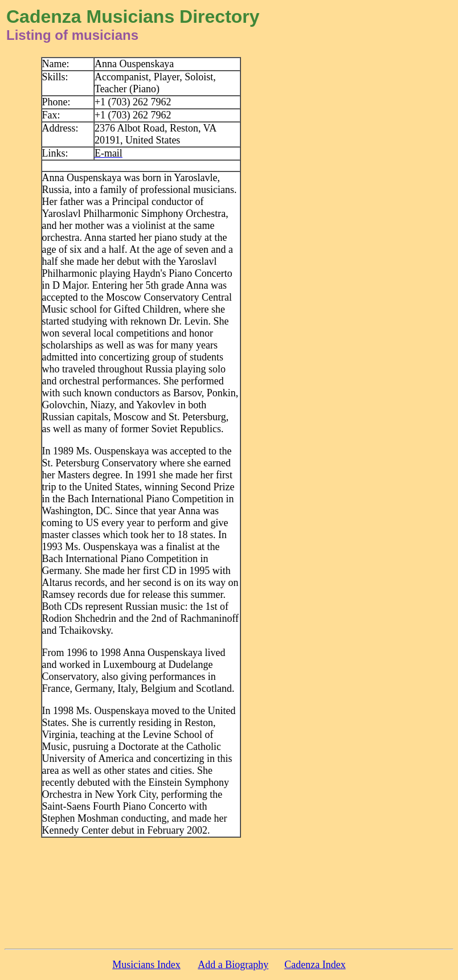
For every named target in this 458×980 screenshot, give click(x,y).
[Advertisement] (365, 228)
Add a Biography (233, 965)
